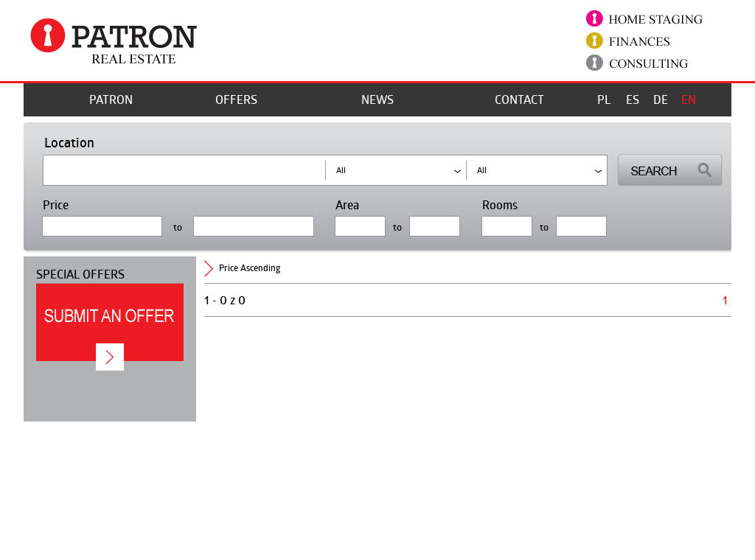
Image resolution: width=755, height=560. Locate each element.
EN (689, 99)
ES (633, 99)
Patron (111, 99)
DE (661, 99)
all (482, 170)
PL (604, 99)
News (377, 99)
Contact (519, 99)
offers (236, 99)
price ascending (250, 268)
